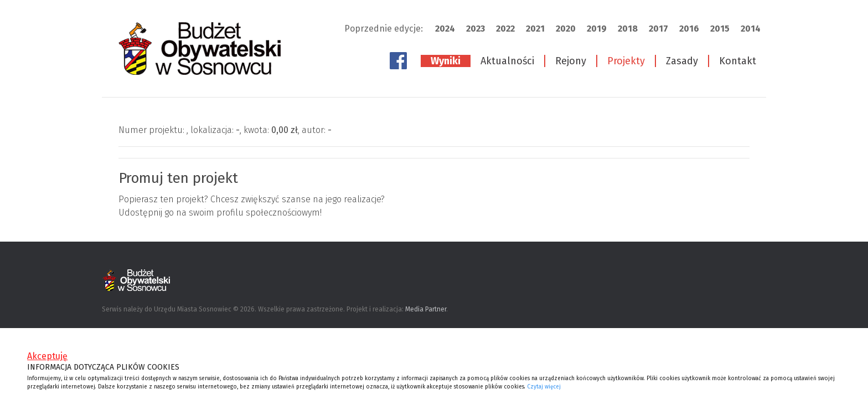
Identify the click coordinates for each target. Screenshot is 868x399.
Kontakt (738, 61)
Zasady (682, 61)
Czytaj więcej (544, 387)
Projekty (626, 61)
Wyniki (446, 61)
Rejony (571, 61)
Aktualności (507, 61)
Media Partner (426, 309)
